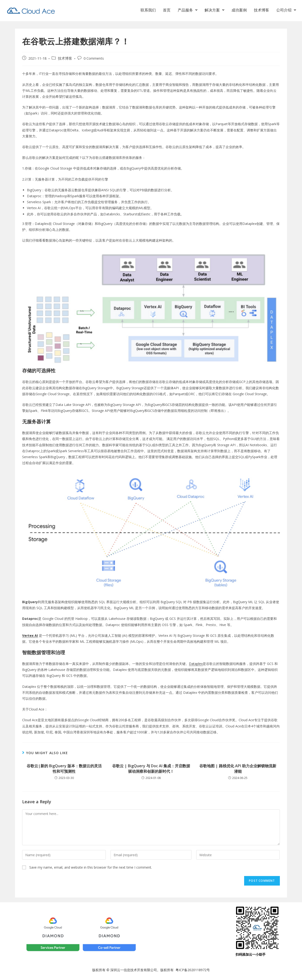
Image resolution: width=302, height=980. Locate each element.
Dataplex (196, 664)
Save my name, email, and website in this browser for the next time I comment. (91, 867)
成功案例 (239, 11)
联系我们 (148, 11)
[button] (188, 11)
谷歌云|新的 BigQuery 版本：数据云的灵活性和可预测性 (64, 768)
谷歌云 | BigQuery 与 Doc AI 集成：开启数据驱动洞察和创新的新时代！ (151, 768)
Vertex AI (30, 635)
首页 (167, 11)
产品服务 (188, 11)
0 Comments (94, 58)
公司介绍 (286, 11)
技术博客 (262, 11)
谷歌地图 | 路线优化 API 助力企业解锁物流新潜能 (238, 768)
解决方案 (214, 11)
